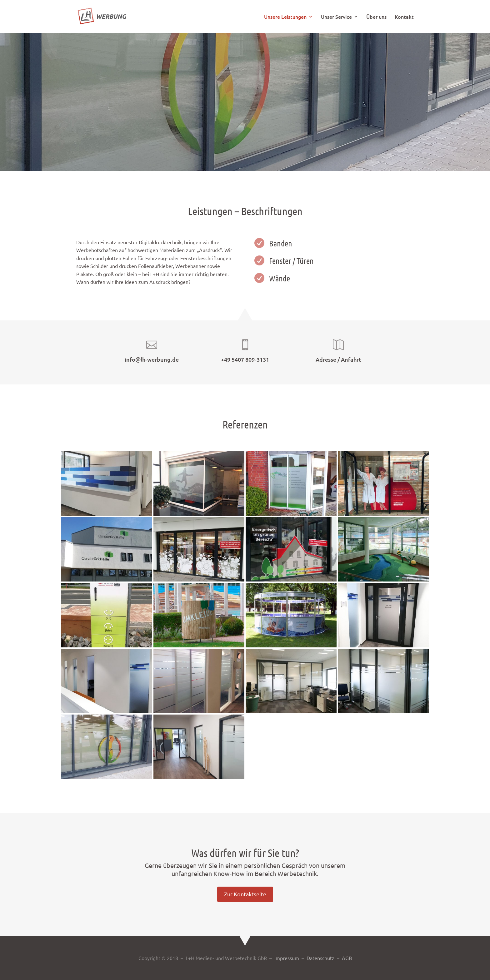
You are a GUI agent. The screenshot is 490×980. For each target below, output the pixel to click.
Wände (280, 278)
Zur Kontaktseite (245, 894)
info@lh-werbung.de (152, 359)
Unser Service (336, 17)
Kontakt (404, 17)
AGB (347, 958)
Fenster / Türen (291, 261)
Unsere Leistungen (285, 17)
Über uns (376, 17)
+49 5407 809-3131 (245, 359)
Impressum (287, 958)
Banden (281, 243)
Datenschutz (320, 958)
